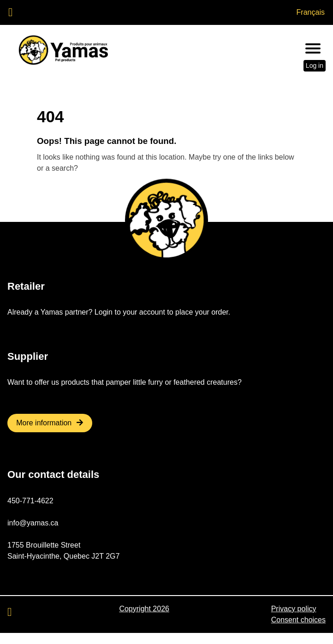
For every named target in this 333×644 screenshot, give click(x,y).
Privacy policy (294, 609)
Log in (315, 66)
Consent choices (298, 620)
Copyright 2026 (144, 609)
